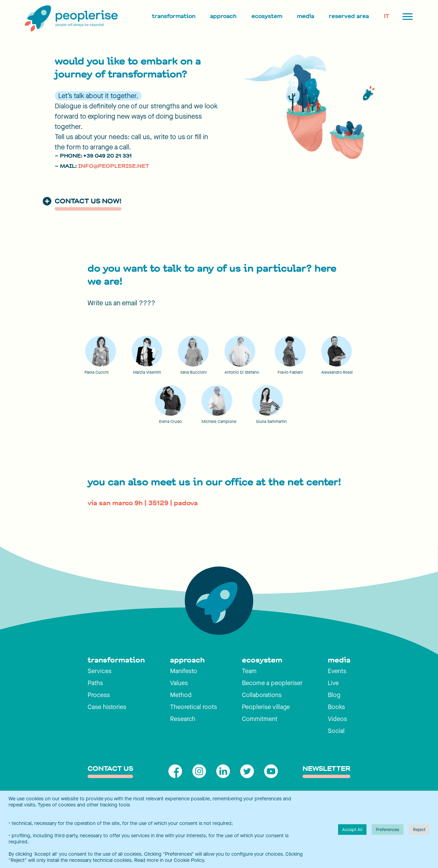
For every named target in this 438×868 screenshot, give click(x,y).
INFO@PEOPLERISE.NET (113, 166)
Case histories (107, 707)
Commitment (260, 719)
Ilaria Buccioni (194, 372)
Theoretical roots (194, 707)
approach (187, 660)
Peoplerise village (266, 707)
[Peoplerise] (70, 19)
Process (99, 695)
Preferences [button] (388, 830)
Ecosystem (267, 16)
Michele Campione (219, 422)
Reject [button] (419, 830)
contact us (110, 769)
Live (333, 683)
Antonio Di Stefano (242, 372)
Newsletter (326, 769)
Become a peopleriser (272, 683)
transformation (116, 660)
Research (183, 719)
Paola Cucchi (97, 372)
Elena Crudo (170, 422)
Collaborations (262, 695)
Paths (95, 683)
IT (387, 16)
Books (336, 707)
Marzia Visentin (147, 372)
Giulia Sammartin (271, 422)
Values (179, 683)
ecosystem (262, 660)
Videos (337, 719)
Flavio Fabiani (290, 372)
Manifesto (184, 671)
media (339, 660)
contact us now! (88, 202)
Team (249, 671)
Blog (334, 695)
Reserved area (349, 16)
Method (181, 695)
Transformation (174, 16)
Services (100, 671)
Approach (223, 16)
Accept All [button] (352, 830)
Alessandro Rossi (337, 372)
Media (306, 16)
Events (337, 671)
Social (336, 731)
